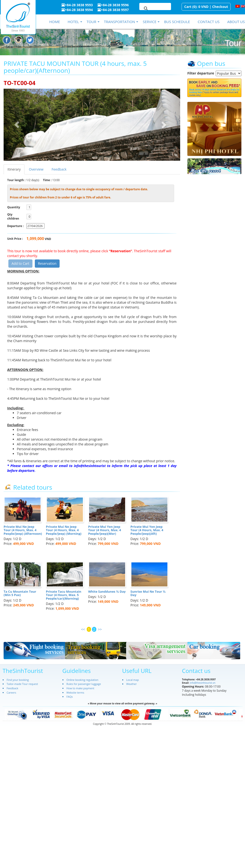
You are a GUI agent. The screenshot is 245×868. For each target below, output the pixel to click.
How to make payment (80, 688)
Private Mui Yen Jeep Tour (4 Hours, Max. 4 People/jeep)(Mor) (105, 530)
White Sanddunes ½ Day (107, 591)
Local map (133, 680)
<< (83, 629)
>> (100, 629)
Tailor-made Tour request (22, 684)
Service (150, 22)
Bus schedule (177, 22)
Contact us (209, 22)
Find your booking (18, 680)
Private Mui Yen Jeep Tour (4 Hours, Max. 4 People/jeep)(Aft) (147, 530)
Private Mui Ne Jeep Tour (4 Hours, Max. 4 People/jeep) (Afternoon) (23, 530)
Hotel (73, 22)
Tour (92, 22)
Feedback (59, 169)
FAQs (70, 697)
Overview (36, 169)
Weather (132, 684)
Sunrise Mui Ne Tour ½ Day (148, 593)
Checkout (220, 7)
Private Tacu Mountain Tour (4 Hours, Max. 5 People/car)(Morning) (64, 595)
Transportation (120, 22)
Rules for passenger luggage (84, 684)
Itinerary (14, 169)
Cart (188, 7)
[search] (149, 9)
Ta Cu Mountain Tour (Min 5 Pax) (20, 593)
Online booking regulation (83, 680)
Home (55, 22)
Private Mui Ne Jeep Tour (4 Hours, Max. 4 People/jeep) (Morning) (64, 530)
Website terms (75, 693)
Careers (12, 693)
